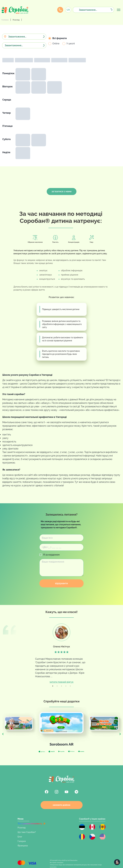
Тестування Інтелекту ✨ (32, 824)
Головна (5, 20)
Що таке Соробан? (27, 832)
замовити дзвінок (61, 805)
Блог (20, 837)
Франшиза (23, 846)
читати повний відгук (61, 682)
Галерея (22, 841)
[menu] (119, 10)
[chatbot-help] (117, 862)
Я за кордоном (51, 555)
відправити (61, 583)
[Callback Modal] (60, 10)
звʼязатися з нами (61, 191)
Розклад (16, 20)
